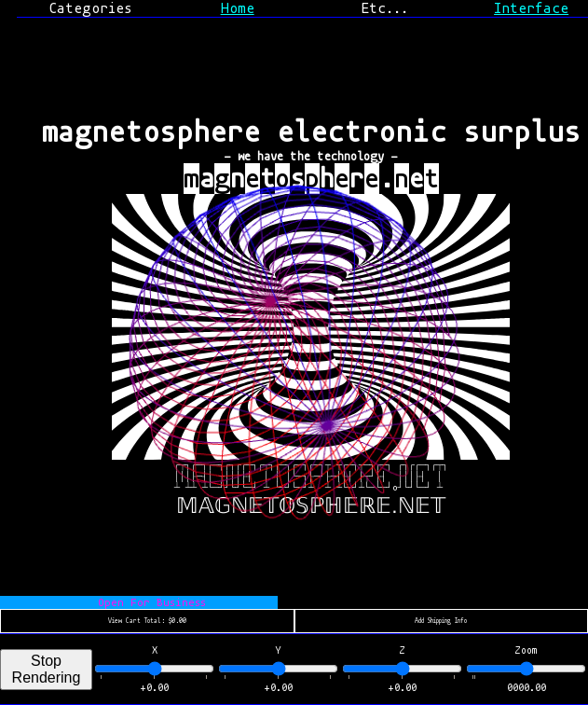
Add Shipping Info (441, 621)
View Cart (147, 621)
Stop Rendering (47, 669)
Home (238, 8)
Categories (90, 8)
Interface (531, 8)
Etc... (384, 8)
